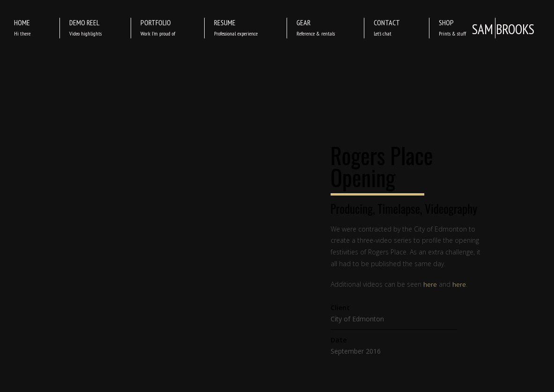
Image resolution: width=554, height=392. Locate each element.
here (430, 284)
